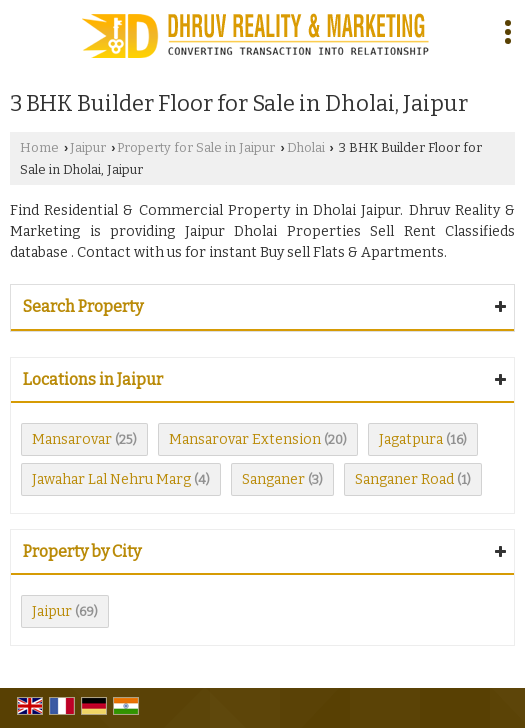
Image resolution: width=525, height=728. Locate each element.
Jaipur (88, 147)
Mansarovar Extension (245, 439)
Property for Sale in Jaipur (196, 147)
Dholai (306, 147)
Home (39, 147)
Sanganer (273, 479)
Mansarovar (72, 439)
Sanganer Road (404, 479)
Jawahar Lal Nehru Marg (111, 479)
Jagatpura (411, 439)
